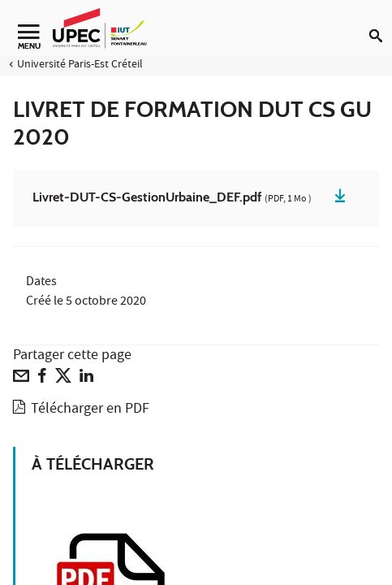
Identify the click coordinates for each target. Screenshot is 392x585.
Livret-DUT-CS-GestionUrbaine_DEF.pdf (172, 198)
